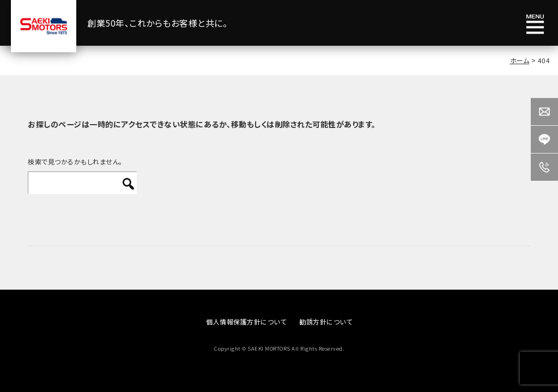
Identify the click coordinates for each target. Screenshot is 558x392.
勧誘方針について (326, 321)
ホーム (520, 60)
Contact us (544, 112)
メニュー (535, 24)
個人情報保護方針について (246, 321)
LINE (544, 139)
